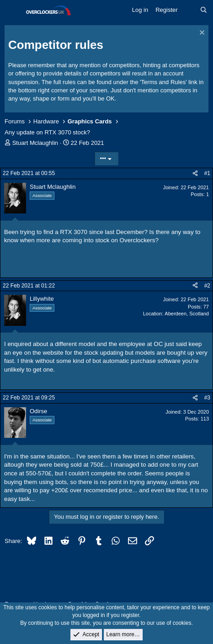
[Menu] (13, 11)
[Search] (204, 10)
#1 (207, 173)
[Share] (195, 173)
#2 (207, 286)
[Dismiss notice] (201, 34)
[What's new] (189, 10)
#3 (207, 398)
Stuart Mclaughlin (35, 143)
